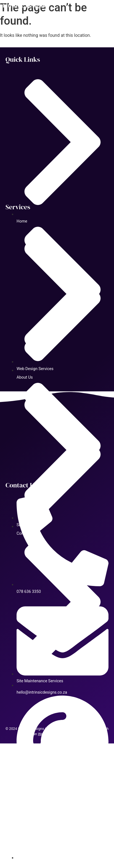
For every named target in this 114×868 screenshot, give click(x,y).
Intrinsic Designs (24, 5)
